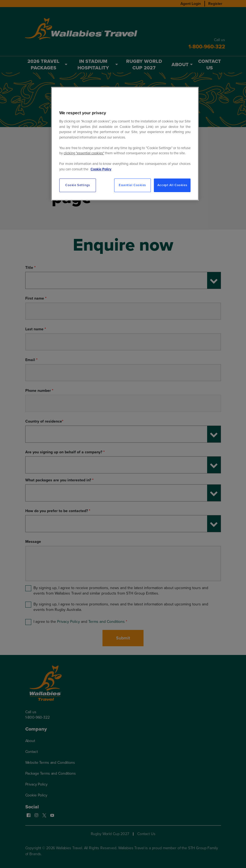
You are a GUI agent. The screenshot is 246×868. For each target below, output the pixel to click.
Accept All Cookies (172, 185)
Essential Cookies (132, 185)
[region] (125, 144)
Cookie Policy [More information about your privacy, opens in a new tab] (101, 169)
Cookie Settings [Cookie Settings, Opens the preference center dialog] (78, 185)
